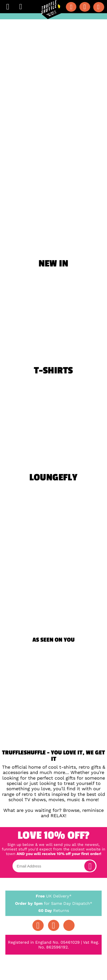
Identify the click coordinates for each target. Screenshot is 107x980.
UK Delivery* (53, 896)
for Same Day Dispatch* (53, 903)
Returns (53, 910)
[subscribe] (90, 866)
